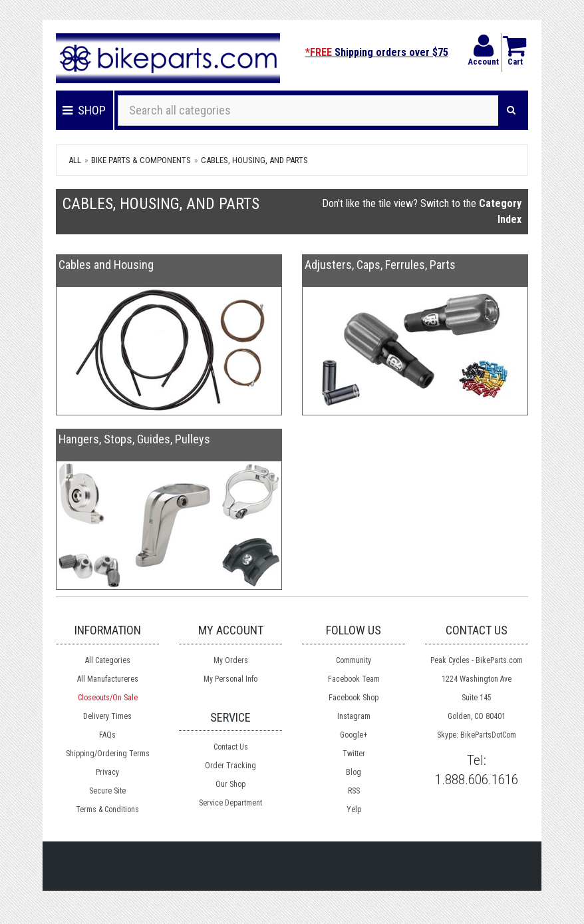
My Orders (231, 660)
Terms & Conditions (107, 809)
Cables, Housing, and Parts (254, 160)
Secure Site (107, 791)
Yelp (354, 809)
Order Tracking (230, 766)
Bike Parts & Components (141, 160)
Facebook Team (354, 679)
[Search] (511, 111)
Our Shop (230, 784)
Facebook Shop (354, 698)
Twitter (354, 754)
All (75, 160)
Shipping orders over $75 (377, 52)
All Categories (108, 660)
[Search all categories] (308, 111)
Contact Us (231, 747)
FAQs (107, 735)
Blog (354, 772)
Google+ (354, 735)
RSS (354, 791)
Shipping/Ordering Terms (108, 754)
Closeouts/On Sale (108, 698)
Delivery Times (107, 716)
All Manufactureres (108, 679)
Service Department (230, 803)
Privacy (107, 772)
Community (354, 660)
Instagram (354, 716)
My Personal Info (230, 679)
